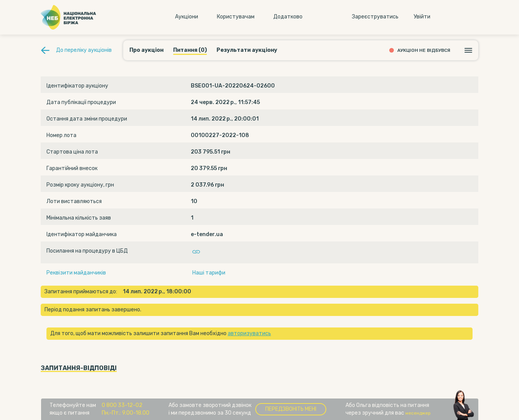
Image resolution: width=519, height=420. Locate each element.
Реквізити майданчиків (76, 273)
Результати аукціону (247, 50)
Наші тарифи (209, 273)
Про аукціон (146, 50)
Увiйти (422, 17)
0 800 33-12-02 (122, 405)
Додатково (288, 17)
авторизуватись (249, 333)
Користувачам (236, 17)
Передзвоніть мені (291, 409)
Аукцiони (187, 17)
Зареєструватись (375, 17)
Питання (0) (190, 50)
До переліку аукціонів (84, 50)
